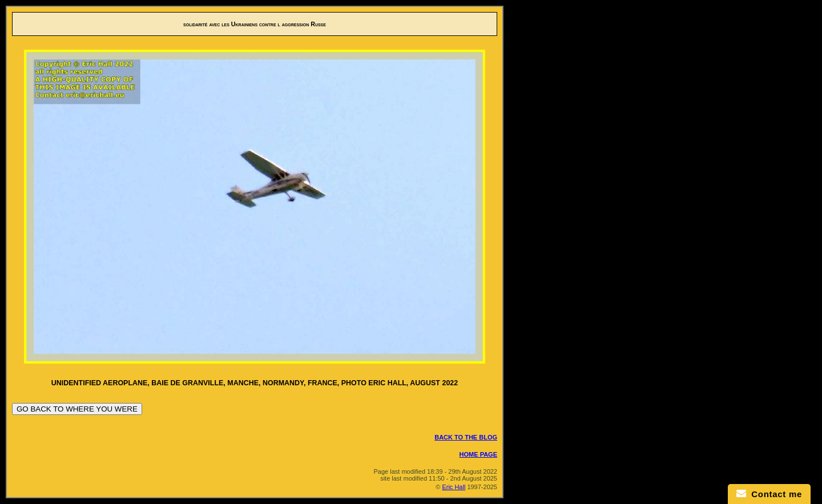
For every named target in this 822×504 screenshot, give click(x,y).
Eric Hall (454, 487)
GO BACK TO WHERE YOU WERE (77, 409)
